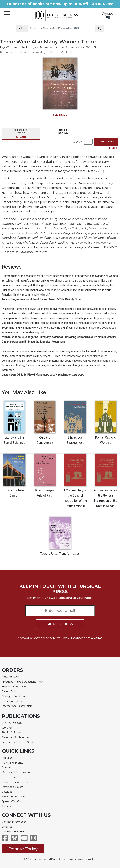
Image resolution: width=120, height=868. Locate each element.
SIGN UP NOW (60, 624)
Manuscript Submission (16, 772)
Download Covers (12, 787)
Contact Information (14, 822)
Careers (6, 806)
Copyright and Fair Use (15, 782)
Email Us (7, 827)
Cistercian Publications (15, 737)
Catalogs (7, 792)
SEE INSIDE (60, 115)
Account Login (11, 677)
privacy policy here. (43, 638)
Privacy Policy (76, 859)
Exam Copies (10, 777)
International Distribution (17, 706)
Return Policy (10, 691)
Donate (107, 14)
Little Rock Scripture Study (18, 742)
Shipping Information (15, 687)
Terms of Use (91, 859)
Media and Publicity (14, 797)
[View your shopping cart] (107, 17)
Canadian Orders (12, 701)
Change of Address (13, 696)
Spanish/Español (12, 801)
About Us (7, 758)
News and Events (12, 763)
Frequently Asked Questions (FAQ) (23, 682)
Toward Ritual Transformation (60, 554)
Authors (6, 768)
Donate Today (23, 849)
